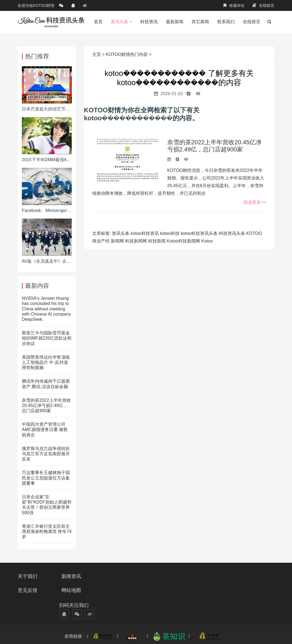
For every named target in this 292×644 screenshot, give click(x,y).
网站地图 (160, 576)
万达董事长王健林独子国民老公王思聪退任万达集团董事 (46, 478)
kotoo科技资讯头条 (199, 233)
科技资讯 (149, 22)
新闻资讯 (72, 576)
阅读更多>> (255, 202)
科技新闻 (157, 241)
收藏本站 (234, 5)
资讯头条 (121, 22)
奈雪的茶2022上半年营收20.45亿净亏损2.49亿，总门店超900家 (214, 146)
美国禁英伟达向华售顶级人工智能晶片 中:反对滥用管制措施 (46, 362)
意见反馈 (116, 576)
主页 (97, 54)
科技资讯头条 (232, 233)
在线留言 (263, 5)
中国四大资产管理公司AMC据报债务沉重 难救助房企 (45, 429)
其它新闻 (200, 22)
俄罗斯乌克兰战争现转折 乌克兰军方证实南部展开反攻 (46, 454)
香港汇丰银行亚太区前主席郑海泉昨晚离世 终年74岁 (47, 531)
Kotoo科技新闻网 (183, 241)
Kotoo (207, 241)
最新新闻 (175, 22)
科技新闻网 (136, 241)
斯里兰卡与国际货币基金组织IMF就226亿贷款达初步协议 (47, 338)
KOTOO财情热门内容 (127, 54)
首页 (98, 22)
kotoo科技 (170, 233)
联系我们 (226, 22)
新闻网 (117, 241)
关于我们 (28, 576)
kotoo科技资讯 (145, 233)
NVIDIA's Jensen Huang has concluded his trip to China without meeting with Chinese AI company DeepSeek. (46, 309)
